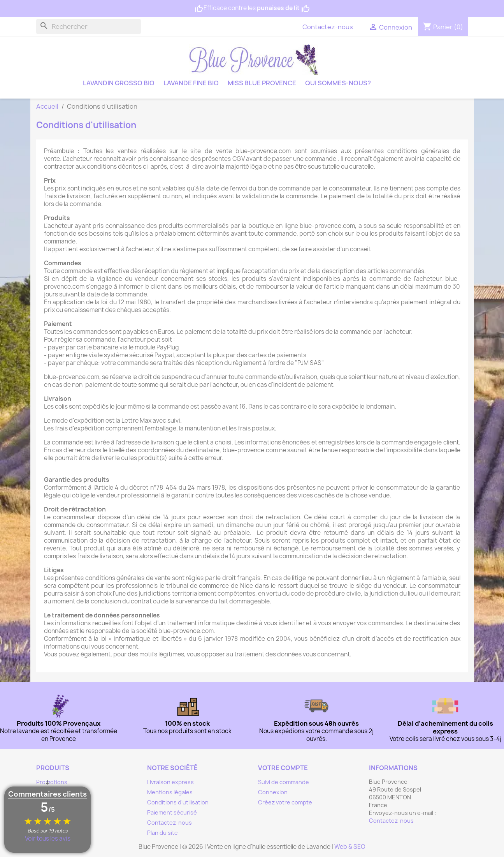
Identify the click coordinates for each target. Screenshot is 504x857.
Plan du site (162, 833)
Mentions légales (170, 792)
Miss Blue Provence (262, 83)
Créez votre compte (285, 802)
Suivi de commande (284, 782)
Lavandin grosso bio (119, 83)
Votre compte (283, 768)
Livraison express (170, 782)
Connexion (273, 792)
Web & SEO (350, 847)
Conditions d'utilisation (178, 802)
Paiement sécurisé (172, 812)
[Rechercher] (89, 26)
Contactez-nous (328, 27)
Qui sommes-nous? (338, 83)
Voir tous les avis (48, 838)
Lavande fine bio (191, 83)
